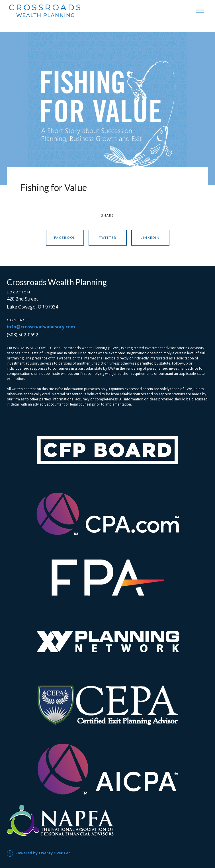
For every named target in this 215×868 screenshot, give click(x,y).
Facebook (65, 237)
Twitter (108, 237)
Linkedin (150, 237)
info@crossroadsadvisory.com (41, 327)
